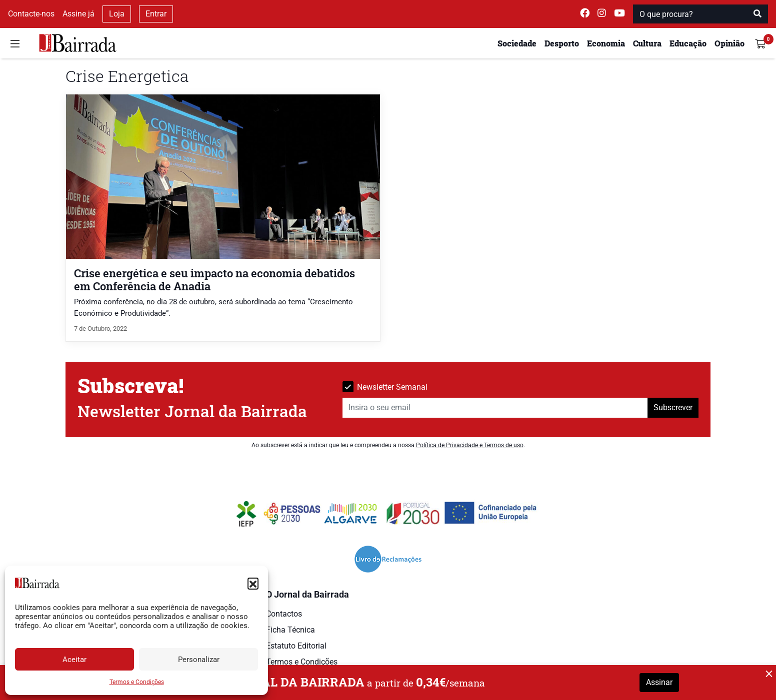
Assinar (659, 682)
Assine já (78, 14)
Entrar (156, 14)
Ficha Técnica (290, 630)
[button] (253, 583)
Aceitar (74, 660)
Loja (117, 14)
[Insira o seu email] (495, 408)
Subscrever (673, 407)
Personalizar (199, 660)
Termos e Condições (137, 682)
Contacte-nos (31, 14)
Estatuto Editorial (296, 646)
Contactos (284, 614)
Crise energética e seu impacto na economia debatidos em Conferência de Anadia (214, 279)
